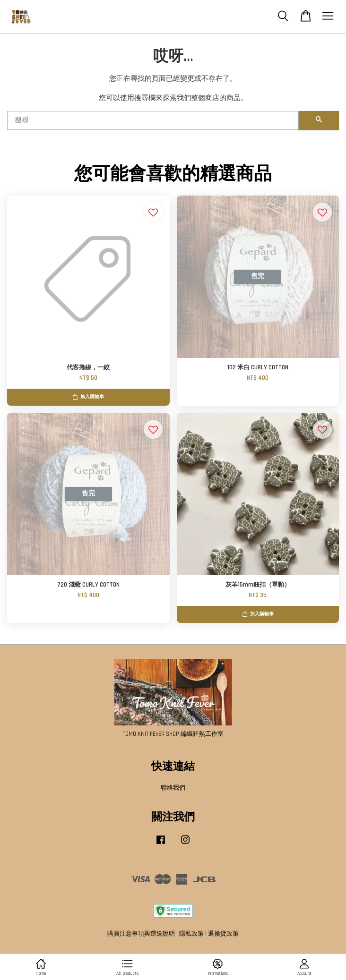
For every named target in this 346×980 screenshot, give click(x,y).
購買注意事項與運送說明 (141, 934)
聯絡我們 (173, 788)
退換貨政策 (223, 934)
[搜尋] (153, 120)
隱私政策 (191, 934)
